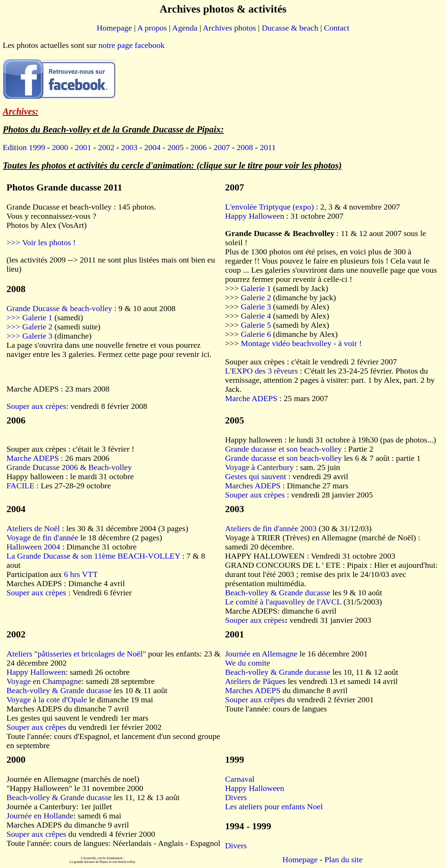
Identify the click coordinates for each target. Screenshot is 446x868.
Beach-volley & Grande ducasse (278, 593)
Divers (236, 797)
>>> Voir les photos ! (41, 242)
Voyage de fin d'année (42, 538)
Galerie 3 (255, 307)
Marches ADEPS (253, 486)
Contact (337, 28)
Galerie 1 (257, 288)
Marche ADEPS (251, 398)
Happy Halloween (255, 216)
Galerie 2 (257, 297)
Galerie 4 (257, 316)
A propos (152, 28)
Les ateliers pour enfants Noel (274, 807)
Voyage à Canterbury (260, 467)
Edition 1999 (24, 147)
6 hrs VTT (81, 574)
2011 (268, 147)
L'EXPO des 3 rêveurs (262, 371)
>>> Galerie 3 (29, 336)
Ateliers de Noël (34, 528)
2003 (129, 147)
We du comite (248, 663)
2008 (245, 147)
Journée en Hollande (40, 816)
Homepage (114, 28)
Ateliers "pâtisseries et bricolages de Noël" (76, 654)
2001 (83, 147)
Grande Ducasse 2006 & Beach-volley (69, 467)
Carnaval (240, 779)
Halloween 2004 (34, 547)
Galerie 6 (257, 334)
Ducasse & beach (290, 28)
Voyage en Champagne (44, 681)
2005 (176, 147)
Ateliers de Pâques (256, 681)
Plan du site (343, 860)
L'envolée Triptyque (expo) (270, 207)
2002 (106, 147)
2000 (60, 147)
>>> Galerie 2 (29, 327)
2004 (153, 147)
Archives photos (229, 28)
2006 (199, 147)
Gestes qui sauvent (256, 476)
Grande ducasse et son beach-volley (284, 449)
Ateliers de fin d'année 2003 (271, 528)
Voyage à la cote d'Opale (47, 700)
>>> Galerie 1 (29, 318)
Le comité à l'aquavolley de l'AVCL (283, 602)
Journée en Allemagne (261, 654)
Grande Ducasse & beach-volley (59, 308)
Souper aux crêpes (36, 727)
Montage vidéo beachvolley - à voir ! (301, 343)
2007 (222, 147)
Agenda (185, 28)
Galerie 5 (257, 325)
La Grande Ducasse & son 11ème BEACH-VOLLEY (93, 556)
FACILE (20, 486)
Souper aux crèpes (36, 406)
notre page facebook (132, 45)
